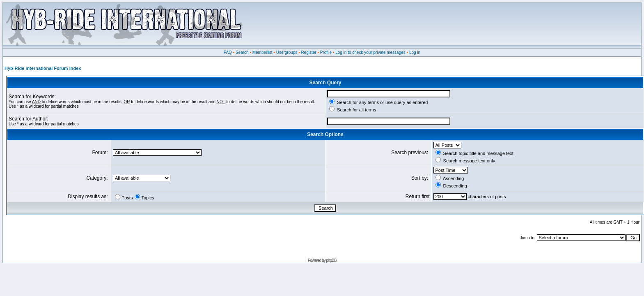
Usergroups (287, 52)
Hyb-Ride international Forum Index (43, 68)
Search (242, 52)
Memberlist (262, 52)
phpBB (331, 260)
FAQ (228, 52)
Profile (326, 52)
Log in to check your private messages (370, 52)
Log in (415, 52)
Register (308, 52)
